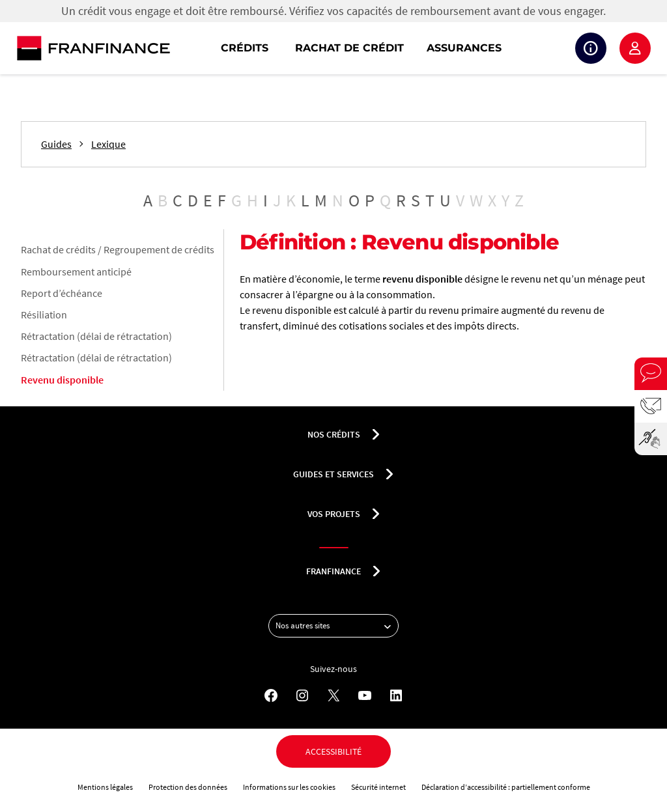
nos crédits (334, 434)
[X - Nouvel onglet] (333, 695)
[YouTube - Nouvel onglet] (365, 695)
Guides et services (333, 474)
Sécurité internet (378, 787)
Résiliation (44, 315)
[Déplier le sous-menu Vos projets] (376, 514)
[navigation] (417, 48)
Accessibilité (333, 751)
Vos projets (334, 514)
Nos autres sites (337, 626)
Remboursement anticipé (76, 272)
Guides (56, 144)
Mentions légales (105, 787)
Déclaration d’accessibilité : (466, 787)
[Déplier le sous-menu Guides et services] (390, 474)
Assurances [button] (464, 48)
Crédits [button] (245, 48)
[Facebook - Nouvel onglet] (271, 695)
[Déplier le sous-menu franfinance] (376, 571)
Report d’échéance (62, 293)
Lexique (108, 144)
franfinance (333, 571)
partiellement (534, 787)
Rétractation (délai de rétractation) (96, 336)
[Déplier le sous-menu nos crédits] (376, 434)
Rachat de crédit (349, 48)
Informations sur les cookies (289, 787)
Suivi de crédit (591, 48)
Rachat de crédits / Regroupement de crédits (118, 249)
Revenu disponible (62, 380)
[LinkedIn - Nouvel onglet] (396, 695)
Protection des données (188, 787)
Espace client (635, 48)
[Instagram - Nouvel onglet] (302, 695)
